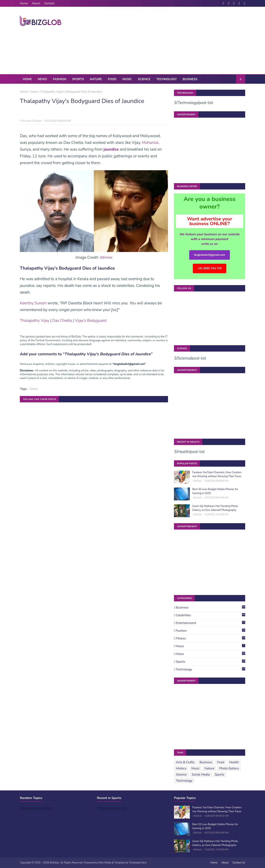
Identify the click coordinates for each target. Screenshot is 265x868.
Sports (210, 662)
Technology (210, 669)
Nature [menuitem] (96, 79)
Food (221, 762)
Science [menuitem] (144, 79)
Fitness (210, 638)
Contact (49, 3)
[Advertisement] (173, 40)
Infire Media (105, 863)
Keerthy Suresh (33, 303)
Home (24, 3)
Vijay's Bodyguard (91, 321)
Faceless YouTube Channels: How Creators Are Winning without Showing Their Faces (217, 474)
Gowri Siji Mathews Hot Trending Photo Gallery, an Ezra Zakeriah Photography (215, 508)
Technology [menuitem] (167, 79)
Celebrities (210, 615)
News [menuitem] (42, 79)
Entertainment (210, 623)
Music (210, 646)
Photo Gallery (229, 768)
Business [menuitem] (190, 79)
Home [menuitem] (27, 79)
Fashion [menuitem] (60, 79)
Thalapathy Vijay (35, 321)
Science (181, 775)
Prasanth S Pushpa (32, 121)
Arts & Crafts (185, 762)
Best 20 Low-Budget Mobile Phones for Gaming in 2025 (215, 491)
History (181, 768)
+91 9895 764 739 (210, 268)
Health (234, 762)
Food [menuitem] (112, 79)
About (36, 3)
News (34, 92)
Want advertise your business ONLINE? (210, 221)
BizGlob (198, 481)
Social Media (201, 775)
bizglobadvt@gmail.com (210, 255)
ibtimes (106, 257)
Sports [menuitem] (78, 79)
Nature (209, 768)
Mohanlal (150, 143)
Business (210, 608)
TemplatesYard (138, 863)
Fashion (210, 631)
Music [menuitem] (127, 79)
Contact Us (239, 863)
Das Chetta (62, 321)
